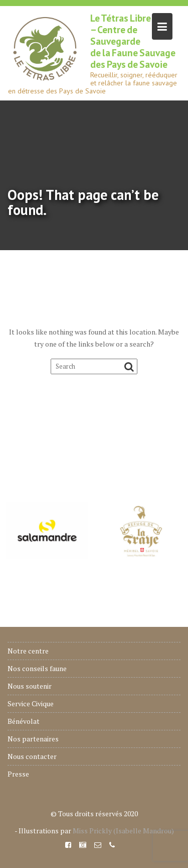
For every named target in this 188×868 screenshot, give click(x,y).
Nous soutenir (30, 686)
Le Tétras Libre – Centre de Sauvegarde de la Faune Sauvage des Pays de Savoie (133, 41)
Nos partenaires (33, 739)
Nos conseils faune (37, 668)
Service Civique (31, 703)
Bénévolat (24, 721)
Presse (18, 774)
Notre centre (28, 651)
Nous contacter (32, 756)
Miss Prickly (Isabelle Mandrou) (123, 831)
